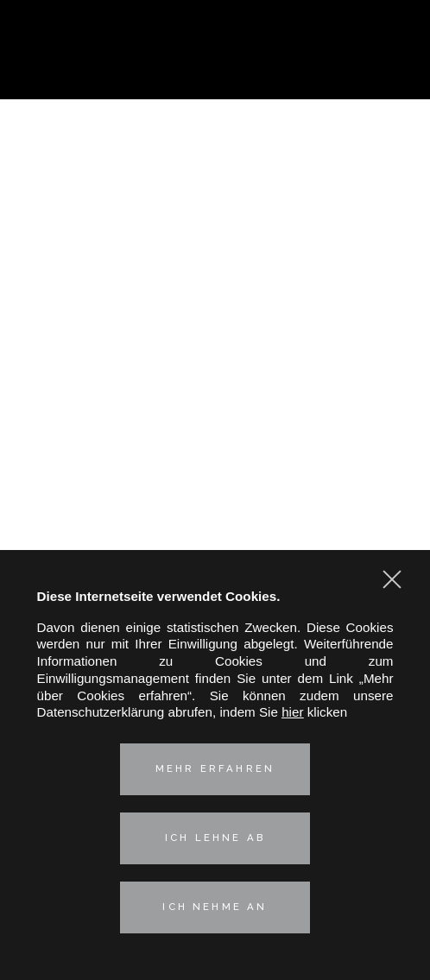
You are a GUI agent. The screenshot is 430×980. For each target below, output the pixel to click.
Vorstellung (215, 186)
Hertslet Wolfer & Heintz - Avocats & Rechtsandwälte (215, 52)
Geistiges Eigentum (215, 296)
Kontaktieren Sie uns (394, 71)
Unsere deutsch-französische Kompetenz (215, 382)
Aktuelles (215, 411)
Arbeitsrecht (215, 316)
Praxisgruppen (215, 215)
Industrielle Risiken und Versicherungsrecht (215, 276)
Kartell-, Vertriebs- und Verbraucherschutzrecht (215, 257)
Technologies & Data (215, 354)
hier (292, 712)
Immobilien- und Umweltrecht (215, 335)
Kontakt (215, 441)
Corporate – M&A (215, 237)
